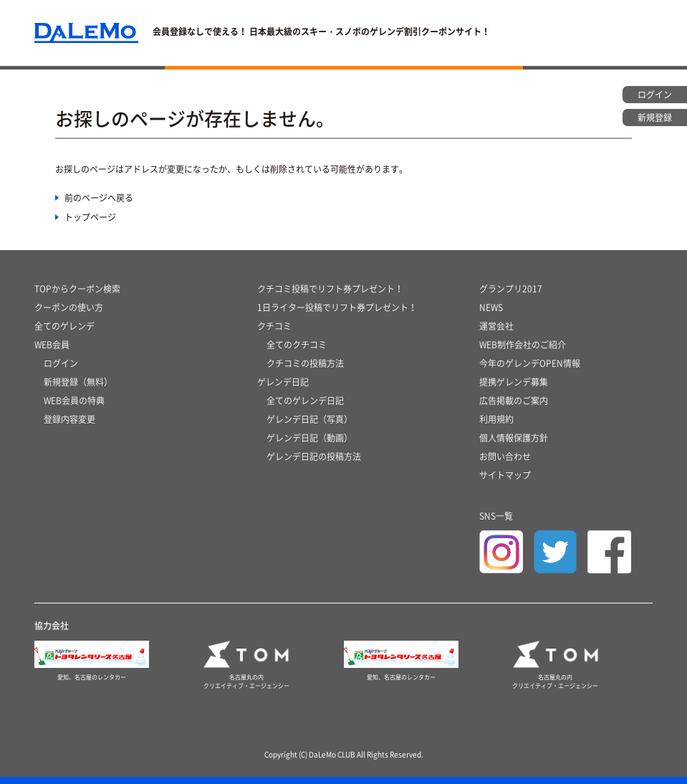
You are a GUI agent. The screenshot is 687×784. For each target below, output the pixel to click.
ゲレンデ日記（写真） (309, 419)
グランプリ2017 (511, 289)
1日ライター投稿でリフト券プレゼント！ (337, 307)
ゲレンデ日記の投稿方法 (314, 456)
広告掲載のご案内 (514, 401)
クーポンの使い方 (69, 307)
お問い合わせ (505, 456)
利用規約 (496, 419)
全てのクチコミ (297, 345)
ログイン (61, 363)
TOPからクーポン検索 (77, 289)
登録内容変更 (69, 419)
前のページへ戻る (99, 198)
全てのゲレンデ (64, 326)
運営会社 (496, 326)
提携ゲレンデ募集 (514, 382)
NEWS (491, 307)
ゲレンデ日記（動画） (309, 438)
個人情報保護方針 (514, 438)
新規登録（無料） (78, 382)
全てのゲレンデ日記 (305, 401)
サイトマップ (505, 475)
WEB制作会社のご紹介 (523, 345)
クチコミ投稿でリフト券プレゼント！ (330, 289)
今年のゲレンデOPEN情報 (530, 363)
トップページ (90, 217)
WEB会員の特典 (74, 401)
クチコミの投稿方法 (305, 363)
